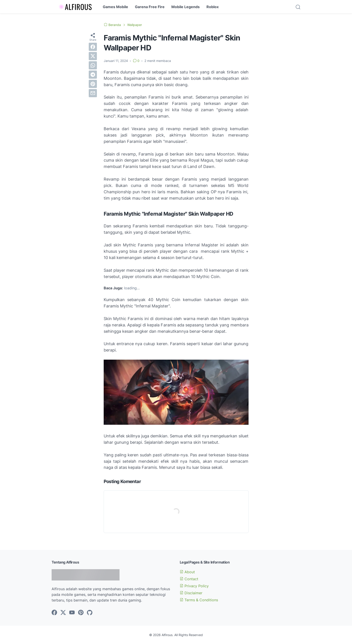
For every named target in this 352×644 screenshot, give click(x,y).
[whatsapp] (93, 65)
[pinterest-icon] (81, 613)
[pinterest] (93, 84)
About (187, 572)
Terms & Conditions (199, 600)
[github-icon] (90, 613)
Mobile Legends (186, 7)
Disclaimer (191, 593)
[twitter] (93, 56)
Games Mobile (115, 7)
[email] (93, 93)
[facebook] (93, 47)
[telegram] (93, 75)
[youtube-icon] (72, 613)
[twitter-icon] (63, 613)
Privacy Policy (194, 586)
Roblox (213, 7)
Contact (189, 579)
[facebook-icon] (54, 613)
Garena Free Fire (150, 7)
